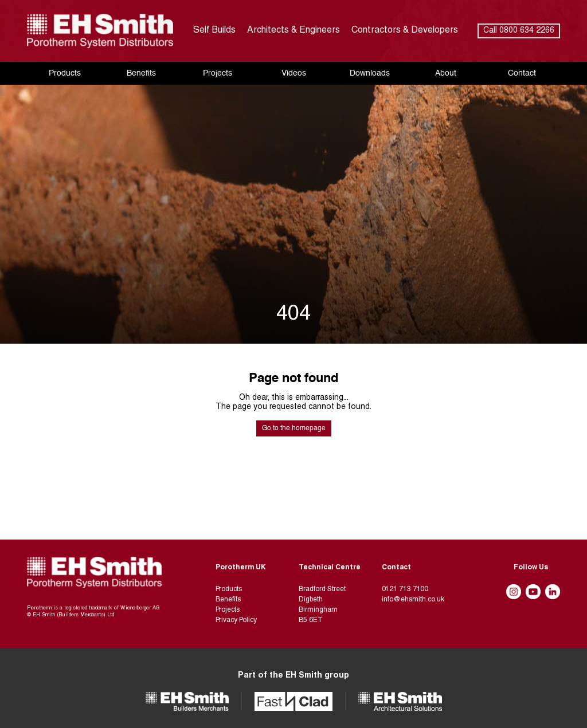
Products (65, 73)
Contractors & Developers (405, 31)
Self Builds (214, 31)
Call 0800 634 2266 (519, 31)
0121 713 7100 (405, 589)
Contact (522, 73)
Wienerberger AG (140, 609)
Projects (218, 73)
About (446, 73)
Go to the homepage (294, 428)
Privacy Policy (236, 620)
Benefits (141, 73)
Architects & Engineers (293, 31)
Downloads (370, 73)
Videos (294, 73)
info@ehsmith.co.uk (413, 600)
